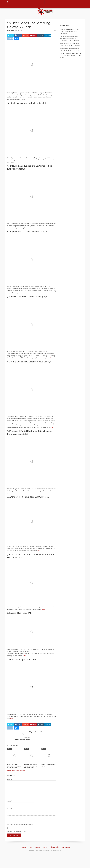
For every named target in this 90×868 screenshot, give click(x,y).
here (16, 162)
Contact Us (66, 847)
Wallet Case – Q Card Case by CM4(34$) (29, 232)
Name (10, 801)
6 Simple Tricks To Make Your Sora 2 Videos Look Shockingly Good (31, 766)
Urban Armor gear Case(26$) (23, 660)
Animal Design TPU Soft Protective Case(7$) (31, 362)
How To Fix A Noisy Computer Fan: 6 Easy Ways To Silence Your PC (15, 766)
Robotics (39, 2)
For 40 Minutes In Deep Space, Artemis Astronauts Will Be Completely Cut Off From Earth (69, 38)
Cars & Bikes (28, 2)
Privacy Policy (55, 847)
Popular (37, 847)
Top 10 (10, 749)
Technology (16, 2)
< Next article (11, 771)
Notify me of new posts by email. (17, 831)
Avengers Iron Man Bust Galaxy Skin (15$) (29, 497)
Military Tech (64, 2)
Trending (23, 847)
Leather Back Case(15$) (21, 613)
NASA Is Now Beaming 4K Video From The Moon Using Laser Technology (70, 31)
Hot (30, 847)
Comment (11, 779)
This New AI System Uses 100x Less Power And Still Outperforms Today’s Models (71, 55)
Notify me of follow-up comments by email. (20, 825)
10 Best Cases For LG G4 (22, 739)
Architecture (51, 2)
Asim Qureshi (11, 31)
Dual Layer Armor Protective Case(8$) (29, 103)
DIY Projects (77, 2)
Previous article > (21, 771)
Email (9, 809)
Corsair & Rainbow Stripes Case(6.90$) (28, 297)
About (45, 847)
